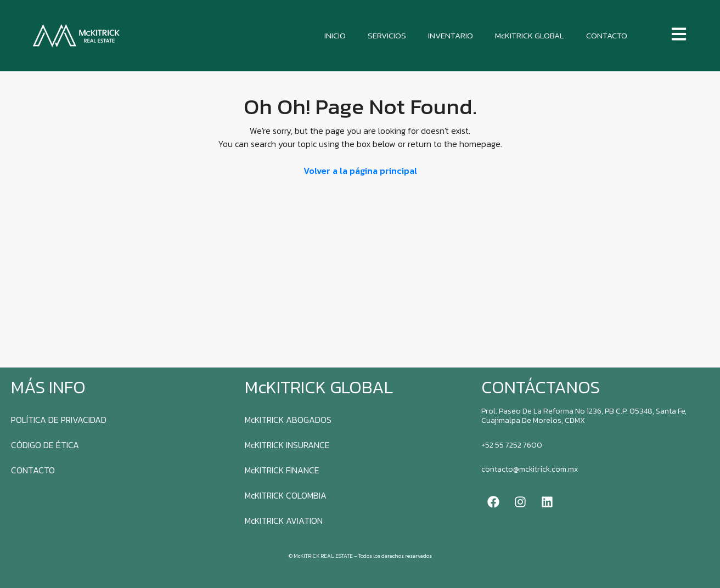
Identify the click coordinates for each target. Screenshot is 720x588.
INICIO (335, 35)
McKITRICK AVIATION (284, 521)
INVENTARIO (451, 35)
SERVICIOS (387, 35)
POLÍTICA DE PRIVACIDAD (59, 420)
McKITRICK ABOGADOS (288, 420)
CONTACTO (607, 35)
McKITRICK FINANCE (282, 470)
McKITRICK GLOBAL (530, 35)
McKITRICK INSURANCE (287, 445)
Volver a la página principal (360, 171)
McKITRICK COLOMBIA (286, 495)
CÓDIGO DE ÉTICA (45, 445)
